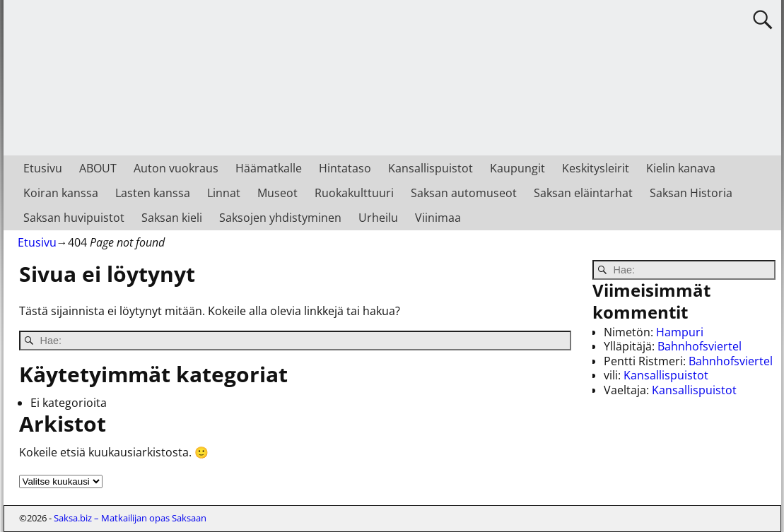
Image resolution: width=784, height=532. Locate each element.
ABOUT (98, 168)
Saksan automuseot (464, 193)
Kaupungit (517, 168)
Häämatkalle (269, 168)
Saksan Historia (691, 193)
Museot (277, 193)
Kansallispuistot (431, 168)
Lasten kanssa (153, 193)
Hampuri (680, 332)
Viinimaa (438, 218)
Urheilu (378, 218)
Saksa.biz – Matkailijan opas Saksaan (130, 518)
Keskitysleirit (596, 168)
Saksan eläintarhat (583, 193)
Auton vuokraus (176, 168)
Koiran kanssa (61, 193)
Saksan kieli (172, 218)
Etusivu (43, 168)
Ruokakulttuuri (354, 193)
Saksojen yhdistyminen (280, 218)
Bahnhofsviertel (700, 346)
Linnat (224, 193)
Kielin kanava (681, 168)
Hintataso (345, 168)
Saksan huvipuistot (74, 218)
